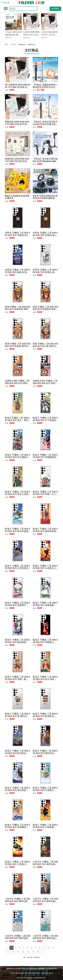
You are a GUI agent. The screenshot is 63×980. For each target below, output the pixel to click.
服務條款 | (43, 969)
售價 (6, 90)
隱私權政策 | (34, 969)
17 (33, 952)
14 (18, 952)
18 (38, 952)
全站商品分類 (52, 969)
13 (13, 952)
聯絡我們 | (10, 969)
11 (53, 948)
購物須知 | (26, 969)
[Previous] (8, 948)
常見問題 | (18, 969)
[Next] (42, 952)
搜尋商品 (55, 9)
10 (48, 948)
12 (8, 952)
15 (23, 952)
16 (28, 952)
